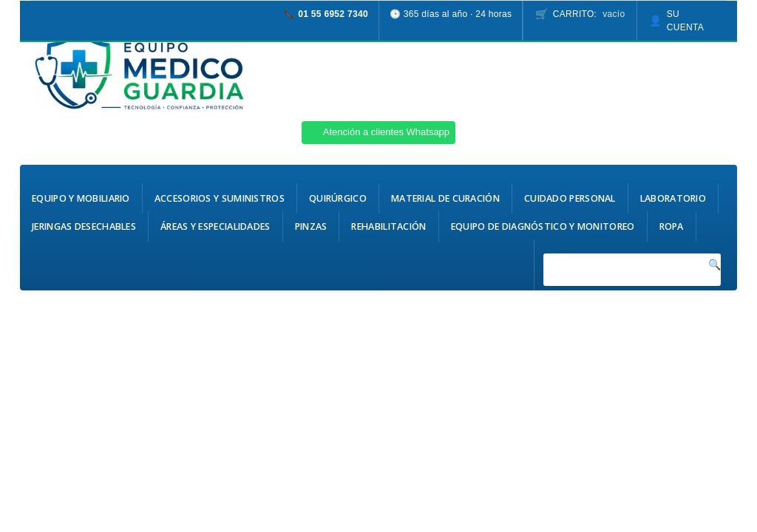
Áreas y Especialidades (215, 226)
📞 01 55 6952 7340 (326, 14)
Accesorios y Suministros (220, 198)
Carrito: (589, 14)
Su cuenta (685, 21)
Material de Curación (445, 198)
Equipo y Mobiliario (81, 198)
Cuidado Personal (570, 198)
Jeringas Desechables (84, 226)
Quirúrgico (338, 198)
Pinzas (311, 226)
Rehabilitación (388, 226)
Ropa (672, 226)
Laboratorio (673, 198)
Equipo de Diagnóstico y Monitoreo (543, 226)
